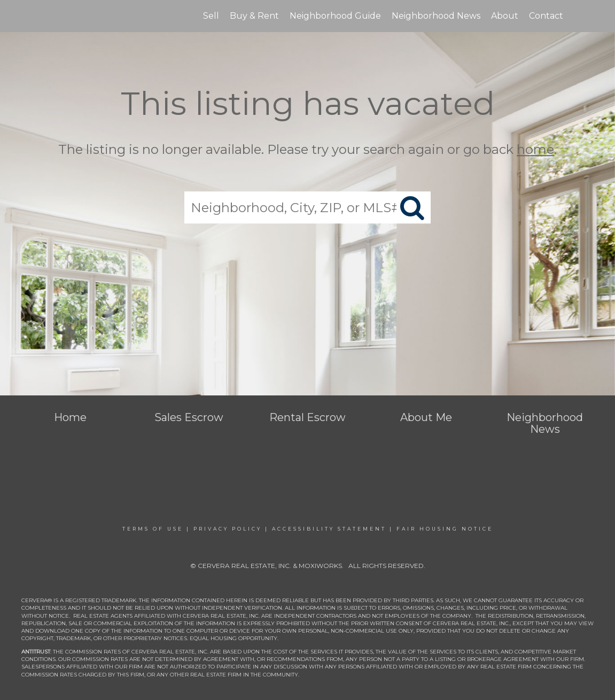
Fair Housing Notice (445, 529)
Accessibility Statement (329, 529)
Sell (211, 16)
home (535, 149)
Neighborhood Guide (335, 16)
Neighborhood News (436, 16)
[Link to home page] (54, 16)
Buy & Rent (254, 16)
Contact (546, 16)
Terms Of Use (153, 529)
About (505, 16)
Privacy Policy (228, 529)
